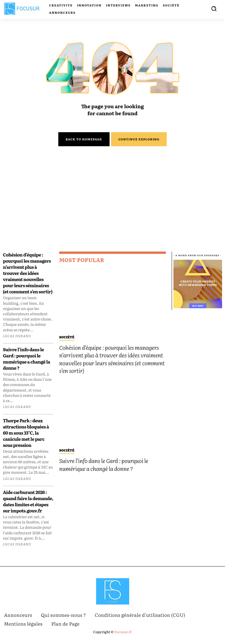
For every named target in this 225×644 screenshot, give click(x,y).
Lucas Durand (17, 339)
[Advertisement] (112, 211)
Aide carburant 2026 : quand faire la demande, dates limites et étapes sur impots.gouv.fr (28, 505)
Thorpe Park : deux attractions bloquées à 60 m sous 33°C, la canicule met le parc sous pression (26, 436)
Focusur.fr (123, 636)
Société (67, 339)
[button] (214, 8)
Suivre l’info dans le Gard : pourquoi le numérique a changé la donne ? (27, 362)
